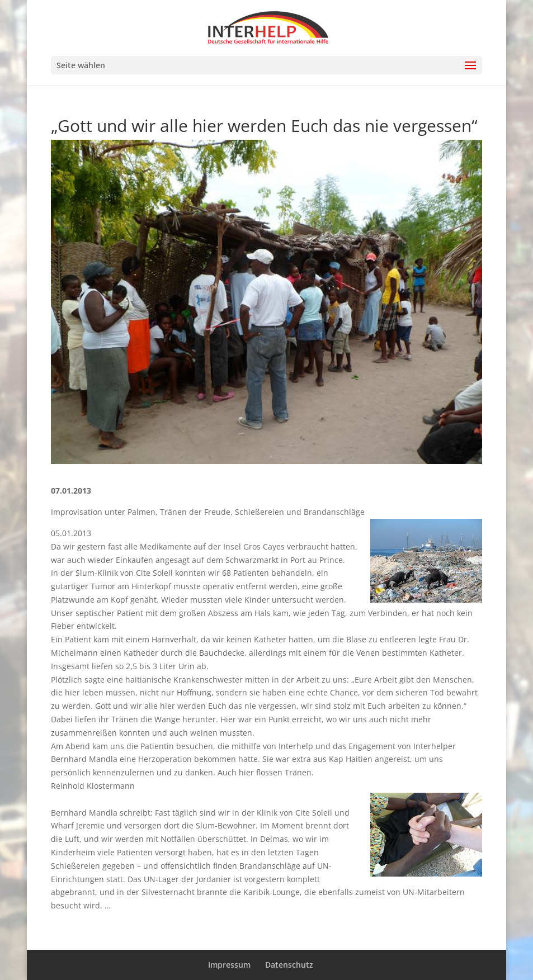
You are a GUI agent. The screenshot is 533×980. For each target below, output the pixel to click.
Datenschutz (289, 965)
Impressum (229, 965)
